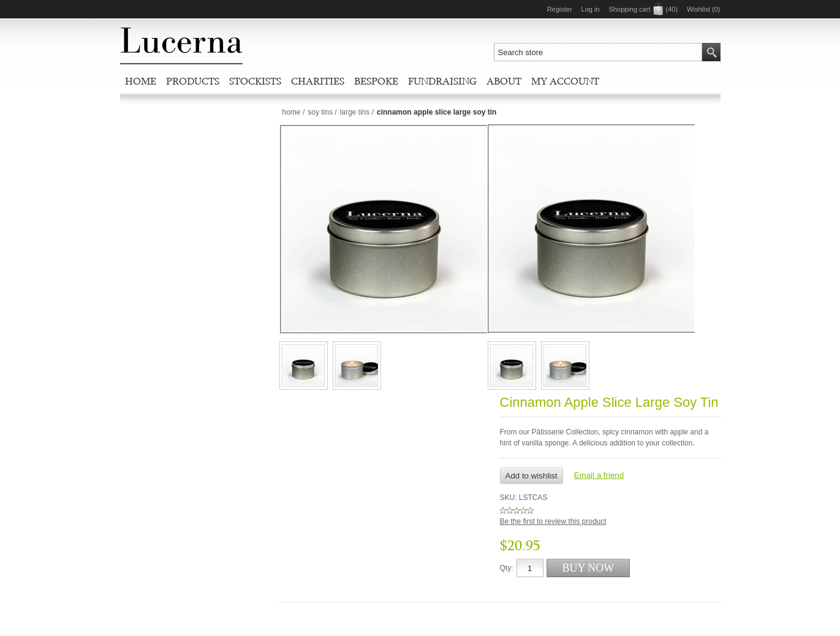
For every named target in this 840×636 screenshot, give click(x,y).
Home (141, 81)
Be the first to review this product (553, 521)
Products (193, 81)
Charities (318, 81)
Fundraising (442, 81)
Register (560, 9)
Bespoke (376, 81)
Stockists (255, 81)
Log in (591, 9)
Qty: (507, 568)
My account (565, 81)
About (504, 81)
